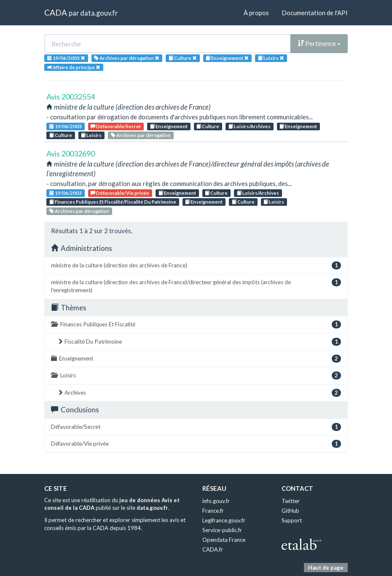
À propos (256, 13)
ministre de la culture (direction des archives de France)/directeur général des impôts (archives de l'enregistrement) (196, 286)
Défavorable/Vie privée (120, 193)
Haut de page (326, 568)
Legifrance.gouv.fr (224, 520)
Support (292, 520)
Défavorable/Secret (116, 126)
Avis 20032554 (71, 97)
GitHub (290, 511)
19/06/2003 (66, 126)
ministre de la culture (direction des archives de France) (196, 265)
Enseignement (169, 126)
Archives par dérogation (141, 135)
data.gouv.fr (99, 13)
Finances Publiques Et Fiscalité (196, 324)
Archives (199, 393)
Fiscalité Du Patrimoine (199, 342)
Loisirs (91, 135)
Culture (208, 126)
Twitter (291, 501)
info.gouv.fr (216, 501)
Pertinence (319, 43)
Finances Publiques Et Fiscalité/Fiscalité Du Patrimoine (113, 202)
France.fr (213, 511)
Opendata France (224, 540)
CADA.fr (213, 549)
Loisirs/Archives (250, 126)
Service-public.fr (222, 530)
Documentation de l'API (315, 13)
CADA (56, 12)
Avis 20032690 (71, 153)
